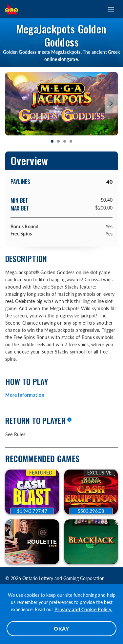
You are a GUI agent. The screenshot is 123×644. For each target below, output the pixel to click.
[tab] (52, 142)
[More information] (69, 420)
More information (25, 395)
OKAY (61, 628)
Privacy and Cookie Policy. (83, 609)
